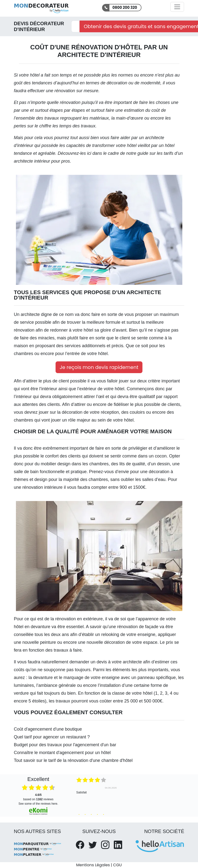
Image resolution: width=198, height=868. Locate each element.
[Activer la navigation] (177, 7)
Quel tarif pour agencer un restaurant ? (52, 737)
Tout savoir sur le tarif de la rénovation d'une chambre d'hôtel (73, 760)
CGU (117, 865)
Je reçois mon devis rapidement (99, 367)
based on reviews (38, 797)
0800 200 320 (125, 7)
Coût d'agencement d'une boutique (48, 729)
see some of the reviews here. (38, 804)
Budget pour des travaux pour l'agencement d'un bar (65, 745)
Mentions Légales (93, 865)
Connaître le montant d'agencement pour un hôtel (62, 753)
